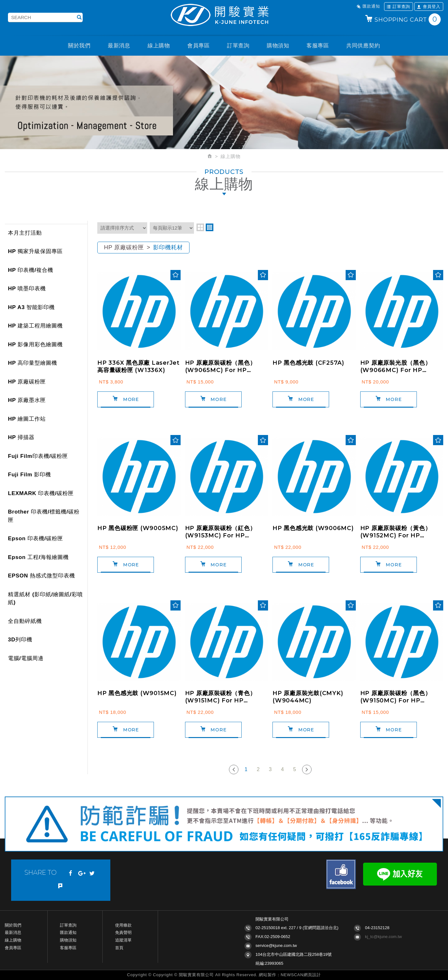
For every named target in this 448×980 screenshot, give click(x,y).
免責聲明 (123, 932)
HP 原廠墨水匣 (27, 400)
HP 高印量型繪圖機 (33, 363)
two (200, 227)
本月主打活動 (25, 233)
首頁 (119, 948)
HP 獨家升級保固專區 (35, 251)
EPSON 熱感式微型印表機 (41, 576)
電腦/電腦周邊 (26, 658)
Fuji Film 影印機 (29, 475)
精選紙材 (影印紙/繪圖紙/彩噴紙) (45, 599)
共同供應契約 (363, 46)
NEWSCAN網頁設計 (301, 975)
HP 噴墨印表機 (27, 289)
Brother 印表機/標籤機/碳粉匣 (44, 516)
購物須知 (278, 46)
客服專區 (318, 46)
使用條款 (123, 925)
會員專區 (199, 46)
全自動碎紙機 (25, 621)
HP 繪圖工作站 (27, 419)
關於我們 (79, 46)
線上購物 (159, 46)
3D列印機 (20, 640)
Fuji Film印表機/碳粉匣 (38, 456)
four (210, 227)
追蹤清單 (123, 940)
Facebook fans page (341, 874)
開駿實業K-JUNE (224, 16)
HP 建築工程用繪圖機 (35, 326)
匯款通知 (368, 6)
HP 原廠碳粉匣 (27, 382)
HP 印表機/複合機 (31, 270)
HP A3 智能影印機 (31, 307)
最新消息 (119, 46)
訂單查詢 (398, 6)
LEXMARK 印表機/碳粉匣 (41, 493)
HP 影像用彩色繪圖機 (35, 345)
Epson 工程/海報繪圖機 (38, 557)
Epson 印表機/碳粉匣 (35, 538)
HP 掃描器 (21, 437)
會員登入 (429, 6)
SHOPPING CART (403, 19)
